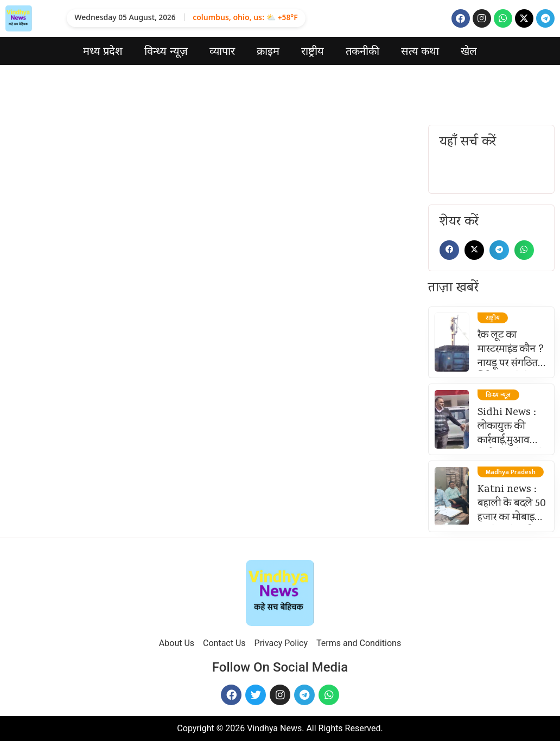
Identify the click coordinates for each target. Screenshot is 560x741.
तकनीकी (362, 51)
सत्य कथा (420, 51)
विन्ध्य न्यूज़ (166, 51)
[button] (449, 250)
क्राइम (268, 51)
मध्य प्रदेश (103, 51)
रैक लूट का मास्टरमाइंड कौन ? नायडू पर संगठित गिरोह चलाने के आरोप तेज (511, 364)
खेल (469, 51)
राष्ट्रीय (313, 51)
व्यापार (222, 51)
